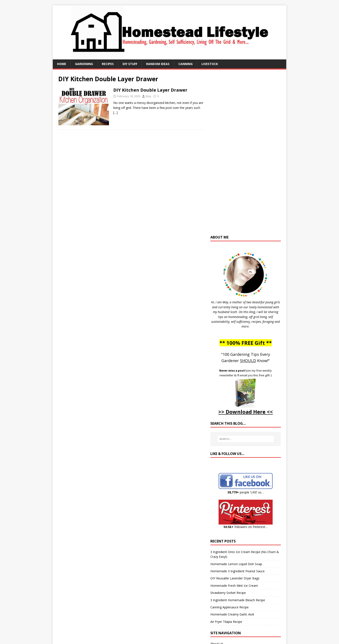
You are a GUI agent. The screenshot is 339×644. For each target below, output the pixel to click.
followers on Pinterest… (246, 527)
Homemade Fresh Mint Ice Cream (234, 586)
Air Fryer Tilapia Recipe (226, 622)
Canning (185, 64)
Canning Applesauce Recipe (229, 607)
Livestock (210, 64)
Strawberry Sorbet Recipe (228, 593)
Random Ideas (158, 64)
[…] (115, 112)
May (149, 96)
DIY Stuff (130, 64)
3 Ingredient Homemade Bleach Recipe (238, 600)
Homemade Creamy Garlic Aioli (232, 614)
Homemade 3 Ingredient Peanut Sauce (237, 571)
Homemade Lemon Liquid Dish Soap (236, 564)
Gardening (84, 64)
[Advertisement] (246, 154)
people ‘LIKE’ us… (246, 492)
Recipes (108, 64)
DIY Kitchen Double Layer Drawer (150, 90)
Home (62, 64)
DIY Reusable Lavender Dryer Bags (235, 578)
